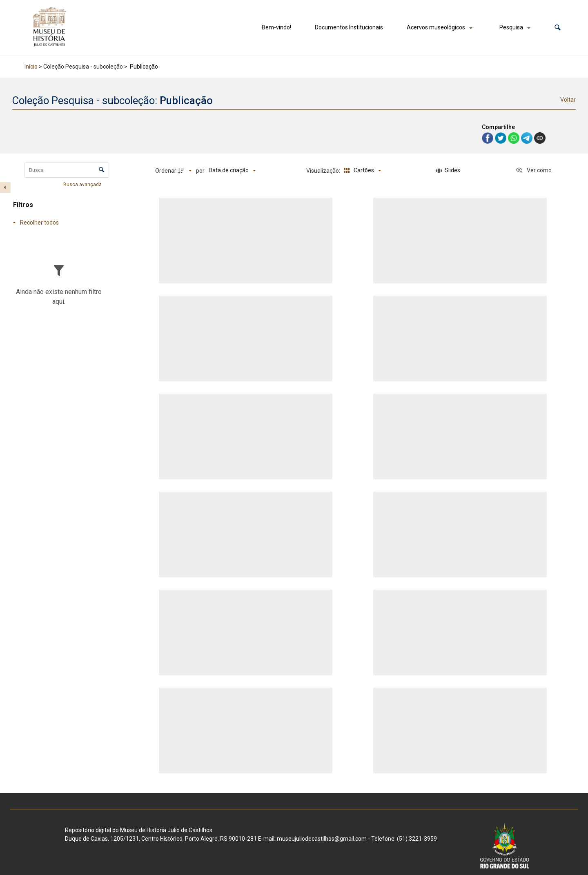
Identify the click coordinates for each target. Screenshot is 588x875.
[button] (558, 28)
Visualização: (324, 171)
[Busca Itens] (67, 170)
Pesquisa (511, 27)
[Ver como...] (535, 171)
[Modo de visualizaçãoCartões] (361, 171)
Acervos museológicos (436, 27)
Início (31, 67)
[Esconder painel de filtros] (5, 187)
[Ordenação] (232, 171)
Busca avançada (83, 184)
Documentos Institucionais (349, 27)
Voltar (568, 100)
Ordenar (166, 171)
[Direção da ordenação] (186, 171)
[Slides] (448, 171)
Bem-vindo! (276, 27)
